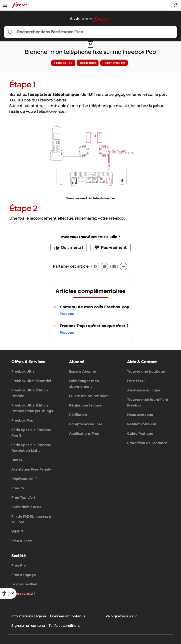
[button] (12, 594)
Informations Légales (29, 616)
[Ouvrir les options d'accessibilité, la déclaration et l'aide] (4, 594)
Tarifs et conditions (64, 626)
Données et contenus (68, 616)
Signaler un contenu (28, 626)
